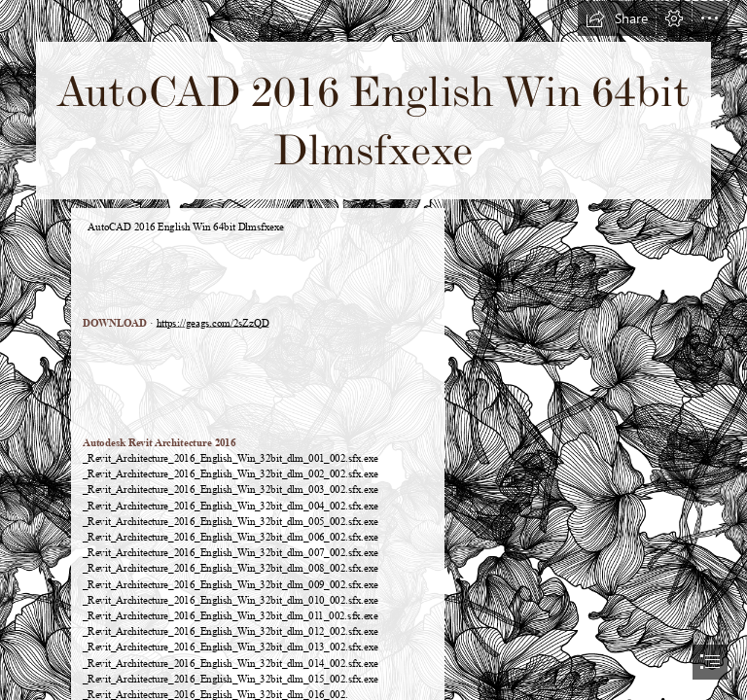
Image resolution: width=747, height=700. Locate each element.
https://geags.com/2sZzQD (213, 323)
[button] (617, 18)
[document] (373, 350)
